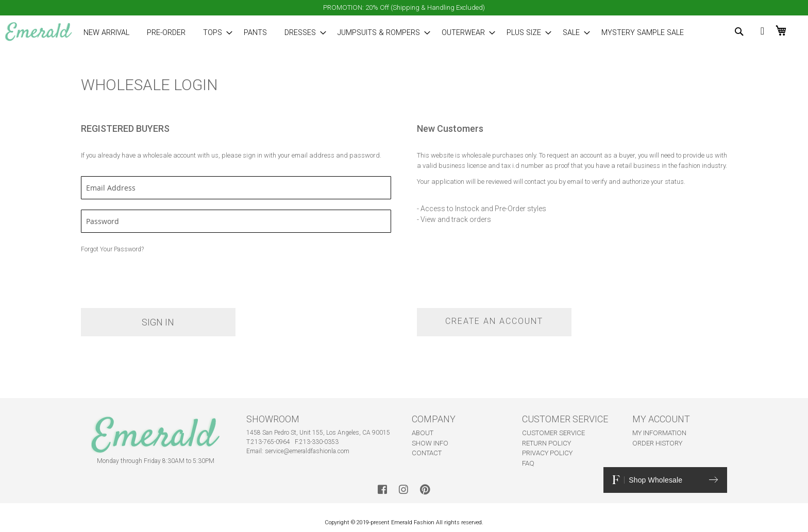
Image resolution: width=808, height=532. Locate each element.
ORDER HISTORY (657, 443)
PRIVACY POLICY (547, 453)
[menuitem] (106, 33)
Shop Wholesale (665, 480)
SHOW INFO (430, 443)
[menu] (372, 33)
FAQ (528, 463)
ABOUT (423, 433)
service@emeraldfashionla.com (307, 451)
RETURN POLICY (546, 443)
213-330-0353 (319, 442)
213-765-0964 (271, 442)
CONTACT (427, 453)
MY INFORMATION (659, 433)
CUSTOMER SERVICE (553, 433)
